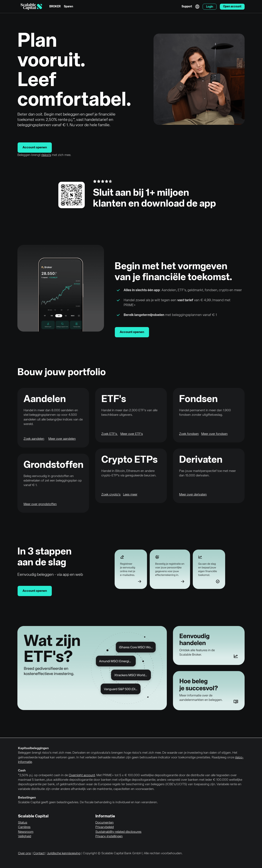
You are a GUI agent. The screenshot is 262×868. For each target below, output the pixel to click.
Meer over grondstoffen (40, 504)
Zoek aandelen (34, 439)
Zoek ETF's (110, 434)
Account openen (35, 148)
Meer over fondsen (214, 434)
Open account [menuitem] (232, 7)
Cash (22, 771)
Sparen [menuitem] (68, 7)
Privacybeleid (105, 827)
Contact (39, 853)
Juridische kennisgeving (64, 853)
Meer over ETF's (132, 434)
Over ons (24, 853)
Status (23, 823)
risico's (46, 155)
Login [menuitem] (210, 7)
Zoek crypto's (111, 495)
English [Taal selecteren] (197, 7)
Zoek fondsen (189, 434)
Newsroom (26, 832)
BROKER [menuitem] (55, 7)
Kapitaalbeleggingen (33, 748)
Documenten (104, 823)
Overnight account (82, 775)
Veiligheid (25, 836)
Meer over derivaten (193, 495)
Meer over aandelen (62, 439)
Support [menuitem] (187, 7)
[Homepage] (31, 7)
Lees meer (130, 495)
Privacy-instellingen (109, 836)
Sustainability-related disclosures (118, 832)
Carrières (24, 827)
